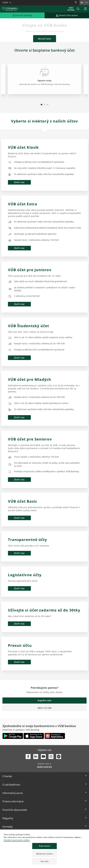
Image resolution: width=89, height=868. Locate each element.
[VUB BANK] (10, 9)
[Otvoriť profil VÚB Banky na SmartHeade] (59, 757)
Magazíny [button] (8, 818)
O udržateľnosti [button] (11, 785)
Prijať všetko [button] (44, 846)
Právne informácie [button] (13, 801)
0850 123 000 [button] (45, 708)
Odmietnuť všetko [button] (44, 854)
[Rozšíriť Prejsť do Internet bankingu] (22, 15)
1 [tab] (42, 105)
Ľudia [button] (5, 3)
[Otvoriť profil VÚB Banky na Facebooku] (28, 757)
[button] (78, 9)
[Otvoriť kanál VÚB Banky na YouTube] (43, 757)
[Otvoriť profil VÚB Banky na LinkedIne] (36, 757)
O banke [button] (7, 776)
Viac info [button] (44, 861)
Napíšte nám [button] (44, 700)
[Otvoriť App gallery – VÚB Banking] (55, 736)
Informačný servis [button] (13, 793)
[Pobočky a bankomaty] (77, 3)
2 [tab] (45, 105)
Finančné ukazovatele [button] (15, 810)
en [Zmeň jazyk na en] (87, 3)
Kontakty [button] (8, 827)
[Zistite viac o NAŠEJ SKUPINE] (44, 767)
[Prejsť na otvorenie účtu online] (67, 15)
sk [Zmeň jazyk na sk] (82, 3)
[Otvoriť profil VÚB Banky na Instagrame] (51, 757)
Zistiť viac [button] (19, 182)
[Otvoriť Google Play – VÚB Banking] (13, 736)
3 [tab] (48, 105)
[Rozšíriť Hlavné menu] (85, 9)
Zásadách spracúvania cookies (17, 840)
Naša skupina (71, 9)
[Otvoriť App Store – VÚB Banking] (34, 736)
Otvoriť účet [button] (45, 39)
